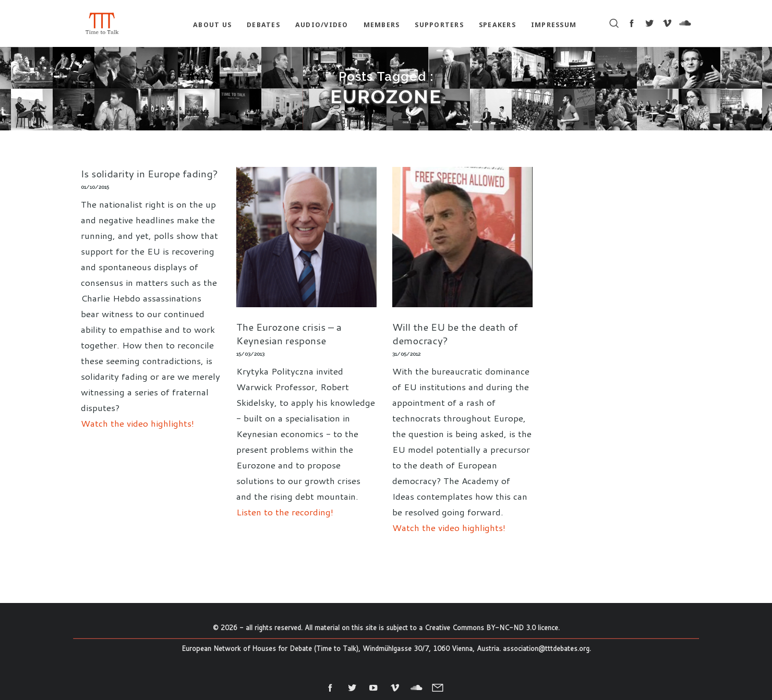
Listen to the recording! (285, 512)
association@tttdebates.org (546, 648)
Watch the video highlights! (137, 423)
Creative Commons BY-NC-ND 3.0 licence (491, 627)
